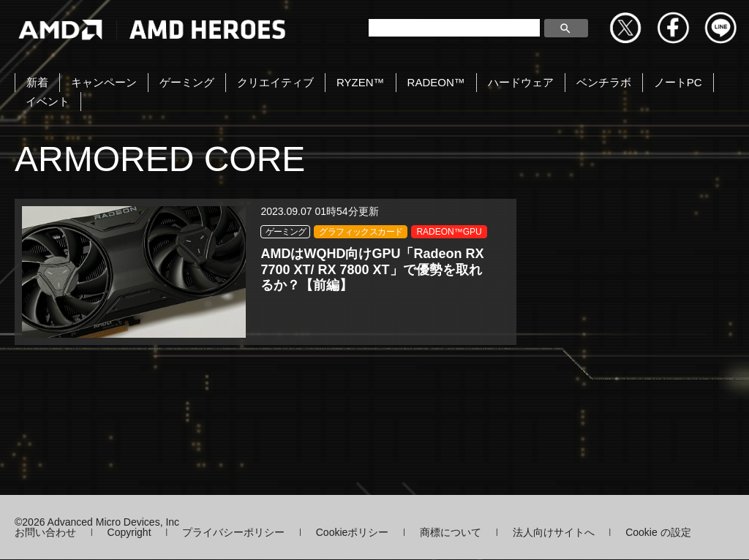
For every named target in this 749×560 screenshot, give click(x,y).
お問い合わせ (45, 533)
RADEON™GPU (167, 276)
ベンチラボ (604, 82)
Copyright (129, 533)
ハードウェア (521, 82)
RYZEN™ (361, 82)
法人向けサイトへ (554, 533)
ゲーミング (187, 82)
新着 (37, 82)
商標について (451, 533)
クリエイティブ (275, 82)
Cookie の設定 (658, 533)
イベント (48, 101)
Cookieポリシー (353, 533)
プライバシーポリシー (233, 533)
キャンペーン (104, 82)
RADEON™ (436, 82)
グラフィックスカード (176, 259)
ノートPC (678, 82)
